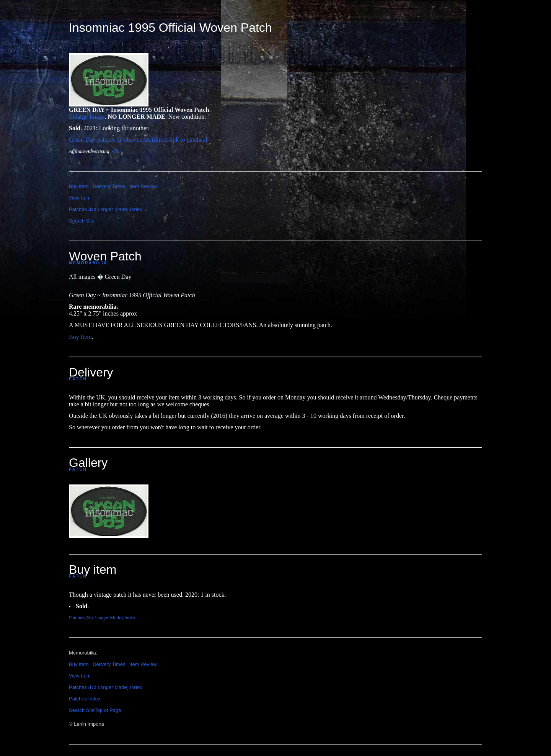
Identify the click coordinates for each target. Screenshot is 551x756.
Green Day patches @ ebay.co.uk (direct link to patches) (138, 140)
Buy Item (79, 186)
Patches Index (85, 699)
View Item (80, 198)
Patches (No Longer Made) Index (106, 209)
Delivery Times (109, 186)
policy (117, 151)
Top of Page (108, 710)
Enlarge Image (87, 117)
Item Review (143, 186)
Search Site (82, 221)
